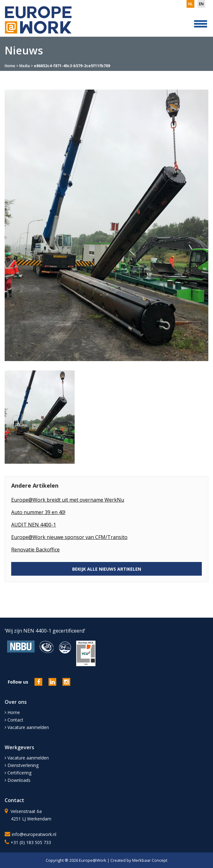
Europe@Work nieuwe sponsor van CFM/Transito (69, 537)
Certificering (18, 773)
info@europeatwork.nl (34, 834)
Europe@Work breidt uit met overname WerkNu (68, 500)
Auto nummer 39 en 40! (38, 512)
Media (25, 66)
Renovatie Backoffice (35, 550)
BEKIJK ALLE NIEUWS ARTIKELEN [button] (107, 569)
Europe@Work (93, 860)
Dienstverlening (22, 765)
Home (10, 66)
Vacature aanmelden (27, 727)
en (201, 4)
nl (190, 4)
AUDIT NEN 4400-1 (34, 525)
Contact (14, 720)
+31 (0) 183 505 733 (31, 842)
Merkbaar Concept (150, 860)
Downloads (18, 780)
